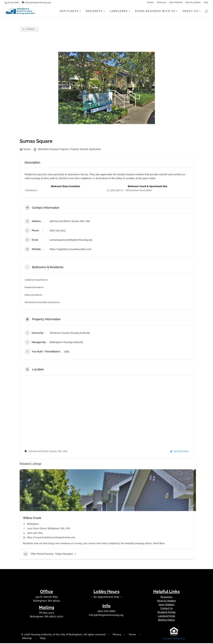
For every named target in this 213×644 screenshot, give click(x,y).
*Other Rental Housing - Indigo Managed (48, 555)
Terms (132, 635)
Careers (150, 2)
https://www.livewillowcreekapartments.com (51, 538)
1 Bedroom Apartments (37, 280)
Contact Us (166, 609)
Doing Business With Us (155, 11)
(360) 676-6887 (106, 612)
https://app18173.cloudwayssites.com (71, 249)
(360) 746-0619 (35, 534)
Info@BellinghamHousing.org (107, 616)
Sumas (27, 149)
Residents (94, 11)
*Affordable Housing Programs (53, 149)
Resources (162, 2)
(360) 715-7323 (57, 231)
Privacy (117, 635)
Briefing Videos (166, 621)
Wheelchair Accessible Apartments (43, 303)
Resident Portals (166, 613)
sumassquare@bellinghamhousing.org (71, 240)
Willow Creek (32, 519)
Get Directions (179, 452)
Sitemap (27, 639)
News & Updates (193, 2)
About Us (190, 11)
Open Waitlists (176, 2)
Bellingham (33, 525)
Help (206, 2)
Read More (159, 544)
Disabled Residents (35, 287)
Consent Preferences (174, 639)
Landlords (119, 11)
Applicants (69, 11)
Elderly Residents (34, 295)
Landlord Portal (166, 617)
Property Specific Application (85, 149)
